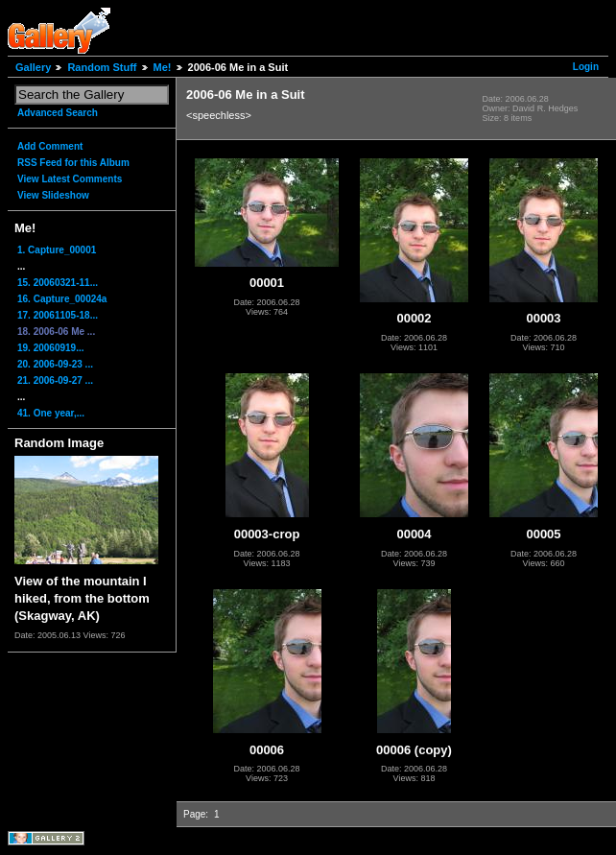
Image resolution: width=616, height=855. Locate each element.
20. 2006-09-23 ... (55, 364)
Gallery (33, 67)
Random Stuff (102, 67)
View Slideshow (53, 195)
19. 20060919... (51, 348)
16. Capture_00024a (62, 299)
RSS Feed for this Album (73, 163)
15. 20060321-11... (58, 283)
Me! (163, 67)
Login (586, 67)
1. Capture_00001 (57, 250)
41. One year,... (51, 413)
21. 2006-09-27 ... (55, 380)
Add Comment (50, 146)
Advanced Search (58, 113)
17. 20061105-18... (58, 315)
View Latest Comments (70, 179)
